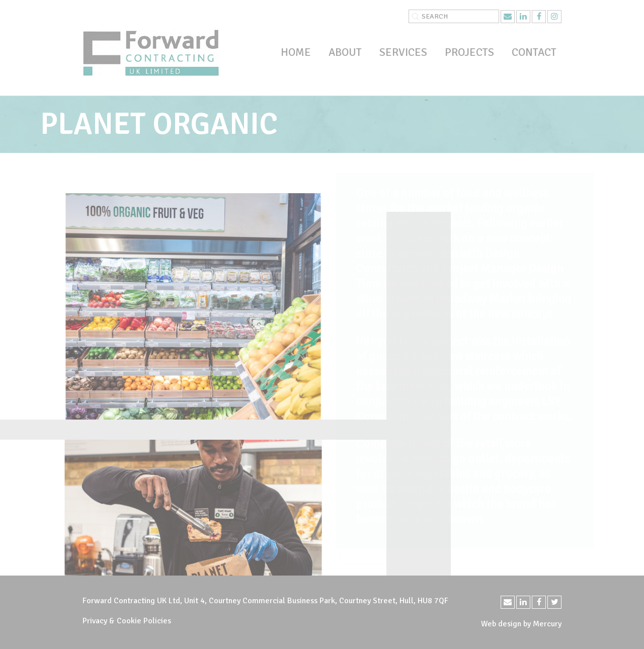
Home (296, 52)
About (345, 52)
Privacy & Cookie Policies (127, 621)
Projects (469, 52)
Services (403, 52)
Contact (534, 52)
